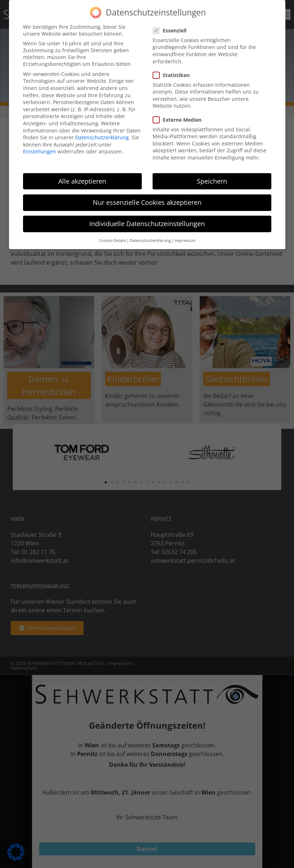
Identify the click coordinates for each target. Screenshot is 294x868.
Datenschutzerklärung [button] (150, 240)
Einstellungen (40, 151)
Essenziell (172, 30)
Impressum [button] (185, 240)
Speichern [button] (212, 181)
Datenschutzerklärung (102, 137)
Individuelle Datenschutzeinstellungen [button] (147, 224)
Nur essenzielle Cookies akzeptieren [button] (147, 202)
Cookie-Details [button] (112, 240)
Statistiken (173, 75)
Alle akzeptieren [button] (82, 181)
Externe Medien (179, 120)
